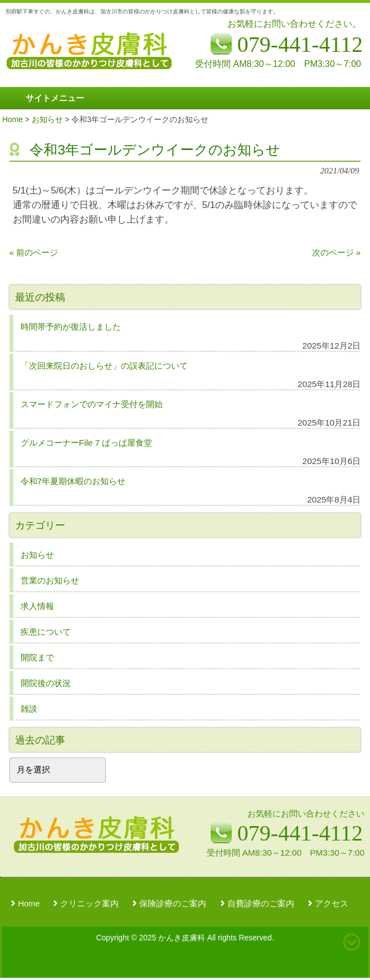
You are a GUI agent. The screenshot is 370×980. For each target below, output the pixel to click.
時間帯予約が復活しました (71, 327)
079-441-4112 (300, 833)
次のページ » (337, 252)
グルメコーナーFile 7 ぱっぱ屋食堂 (87, 443)
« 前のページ (34, 252)
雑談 (29, 709)
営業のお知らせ (50, 580)
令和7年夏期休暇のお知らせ (73, 481)
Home (29, 904)
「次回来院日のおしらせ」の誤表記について (104, 366)
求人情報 (37, 606)
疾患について (46, 632)
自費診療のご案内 (261, 904)
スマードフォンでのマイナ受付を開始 (92, 404)
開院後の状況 (46, 683)
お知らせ (37, 555)
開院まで (37, 657)
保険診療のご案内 (173, 904)
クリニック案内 (89, 904)
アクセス (332, 904)
